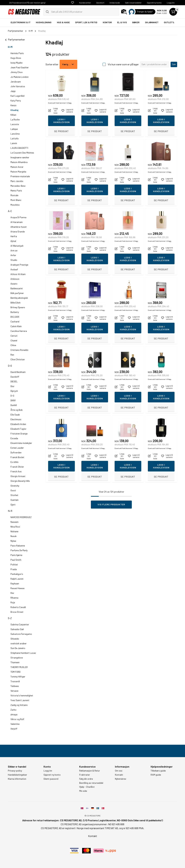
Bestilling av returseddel (91, 783)
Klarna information (17, 779)
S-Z (10, 618)
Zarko (13, 710)
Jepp (13, 91)
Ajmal (13, 241)
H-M (10, 47)
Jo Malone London (19, 77)
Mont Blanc (16, 200)
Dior (12, 386)
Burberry (15, 312)
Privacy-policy (15, 771)
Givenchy (15, 486)
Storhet (14, 495)
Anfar (13, 255)
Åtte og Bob (17, 410)
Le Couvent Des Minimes (22, 153)
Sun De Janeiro (18, 648)
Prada (14, 569)
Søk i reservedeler (133, 3)
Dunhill (14, 405)
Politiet (14, 564)
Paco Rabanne (18, 546)
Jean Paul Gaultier (20, 67)
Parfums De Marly (19, 550)
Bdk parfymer (17, 293)
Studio (14, 260)
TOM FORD (15, 672)
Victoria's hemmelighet (22, 695)
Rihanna (14, 598)
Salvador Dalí (17, 629)
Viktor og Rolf (17, 719)
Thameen (15, 662)
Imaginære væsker (20, 157)
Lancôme (15, 134)
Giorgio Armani (18, 476)
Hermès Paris (17, 53)
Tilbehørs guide (158, 771)
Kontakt (119, 775)
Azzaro (14, 284)
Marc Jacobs (17, 181)
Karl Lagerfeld (17, 96)
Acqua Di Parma (18, 217)
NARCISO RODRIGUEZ (21, 517)
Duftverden (16, 452)
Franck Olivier (17, 467)
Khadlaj (14, 110)
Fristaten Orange (19, 434)
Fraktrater (85, 775)
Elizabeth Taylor (18, 429)
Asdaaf (14, 269)
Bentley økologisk (19, 298)
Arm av (14, 250)
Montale (14, 195)
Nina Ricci (15, 527)
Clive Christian (18, 359)
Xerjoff (14, 729)
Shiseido (15, 639)
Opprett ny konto (154, 3)
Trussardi (15, 681)
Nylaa (13, 541)
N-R (10, 511)
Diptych (14, 391)
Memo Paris (16, 191)
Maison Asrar (17, 167)
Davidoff (15, 377)
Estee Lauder (17, 448)
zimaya (14, 714)
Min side (83, 791)
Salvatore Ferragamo (21, 634)
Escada (14, 438)
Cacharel (15, 321)
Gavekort (100, 3)
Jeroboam (16, 82)
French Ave (16, 471)
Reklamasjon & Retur (90, 771)
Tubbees (15, 686)
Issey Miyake (16, 63)
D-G (10, 366)
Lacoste (15, 124)
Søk (174, 64)
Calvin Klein (16, 326)
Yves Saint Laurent (20, 700)
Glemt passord (51, 779)
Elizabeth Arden (18, 424)
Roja (13, 602)
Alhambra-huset (19, 227)
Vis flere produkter (111, 504)
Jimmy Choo (17, 72)
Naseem (14, 522)
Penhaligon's (17, 574)
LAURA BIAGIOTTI (19, 148)
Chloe (13, 345)
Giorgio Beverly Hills (20, 481)
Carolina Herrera (19, 331)
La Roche (15, 119)
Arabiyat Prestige (19, 265)
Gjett (13, 505)
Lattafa (14, 138)
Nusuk (14, 536)
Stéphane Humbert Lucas (23, 653)
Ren (12, 355)
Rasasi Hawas (18, 588)
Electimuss (16, 419)
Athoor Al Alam (18, 274)
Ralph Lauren (17, 579)
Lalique (14, 129)
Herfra (14, 236)
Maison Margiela (18, 172)
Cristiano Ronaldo (19, 350)
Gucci (13, 490)
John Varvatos (18, 86)
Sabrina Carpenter (20, 624)
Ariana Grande (18, 231)
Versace (14, 691)
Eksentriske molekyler (21, 443)
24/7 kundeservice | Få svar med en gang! (27, 3)
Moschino (15, 205)
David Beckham (18, 372)
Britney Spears (18, 307)
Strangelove (17, 658)
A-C (10, 211)
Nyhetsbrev (121, 779)
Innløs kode (115, 3)
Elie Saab (15, 415)
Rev (12, 593)
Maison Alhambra (19, 162)
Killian (13, 115)
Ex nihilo (14, 462)
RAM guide (156, 775)
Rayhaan (15, 583)
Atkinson (15, 279)
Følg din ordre (86, 779)
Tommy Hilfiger (18, 677)
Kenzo (13, 105)
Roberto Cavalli (18, 607)
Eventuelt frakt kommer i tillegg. (60, 124)
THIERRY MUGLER (19, 667)
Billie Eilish (15, 303)
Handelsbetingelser (17, 775)
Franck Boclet (17, 457)
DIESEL (14, 381)
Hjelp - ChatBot (87, 787)
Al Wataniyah (17, 246)
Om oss (119, 771)
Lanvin (14, 143)
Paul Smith (16, 560)
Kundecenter (85, 3)
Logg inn (171, 3)
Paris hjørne (16, 555)
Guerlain (14, 500)
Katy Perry (16, 101)
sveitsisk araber (18, 643)
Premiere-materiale (20, 176)
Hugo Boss (16, 58)
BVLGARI (15, 317)
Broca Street (17, 612)
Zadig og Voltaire (19, 705)
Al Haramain (17, 222)
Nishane (14, 531)
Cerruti (14, 336)
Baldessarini (17, 288)
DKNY (13, 400)
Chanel (14, 340)
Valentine (15, 724)
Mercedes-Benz (18, 186)
